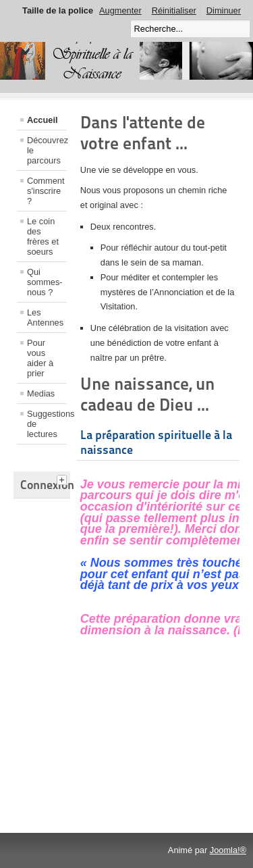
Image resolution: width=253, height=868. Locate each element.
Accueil (43, 120)
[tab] (63, 478)
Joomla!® (228, 850)
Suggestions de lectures (47, 424)
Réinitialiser (174, 10)
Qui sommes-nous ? (45, 282)
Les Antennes (45, 317)
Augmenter (120, 10)
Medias (41, 393)
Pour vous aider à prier (40, 358)
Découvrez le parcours (47, 150)
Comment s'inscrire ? (46, 191)
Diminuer (224, 10)
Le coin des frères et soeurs (43, 236)
